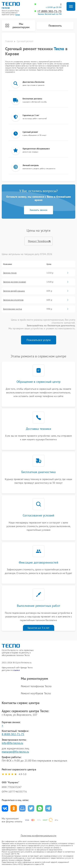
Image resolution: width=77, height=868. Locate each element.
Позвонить (55, 26)
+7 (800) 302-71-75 (49, 11)
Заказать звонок (38, 210)
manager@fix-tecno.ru (15, 752)
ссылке (16, 670)
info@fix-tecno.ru (13, 743)
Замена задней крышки (14, 291)
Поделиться (5, 808)
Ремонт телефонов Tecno (36, 686)
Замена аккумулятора (13, 300)
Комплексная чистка (13, 309)
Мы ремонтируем (17, 25)
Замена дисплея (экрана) (15, 282)
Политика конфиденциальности (38, 836)
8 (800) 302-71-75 (13, 734)
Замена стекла (10, 273)
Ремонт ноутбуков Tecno (36, 693)
